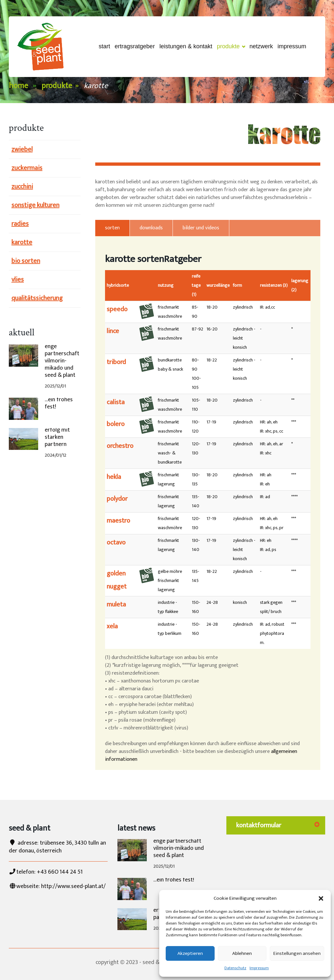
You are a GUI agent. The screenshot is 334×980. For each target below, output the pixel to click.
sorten (112, 228)
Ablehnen (242, 953)
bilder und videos (201, 228)
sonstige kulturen (35, 205)
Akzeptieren (190, 953)
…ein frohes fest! (59, 403)
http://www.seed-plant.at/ (73, 886)
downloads (151, 228)
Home (18, 86)
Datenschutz (235, 968)
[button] (321, 898)
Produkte (231, 47)
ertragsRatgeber (135, 46)
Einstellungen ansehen (297, 953)
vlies (18, 280)
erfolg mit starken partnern (57, 437)
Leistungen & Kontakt (186, 46)
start (105, 46)
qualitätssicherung (37, 298)
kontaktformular (259, 825)
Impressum (259, 968)
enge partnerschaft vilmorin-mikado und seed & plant (62, 361)
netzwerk (261, 46)
